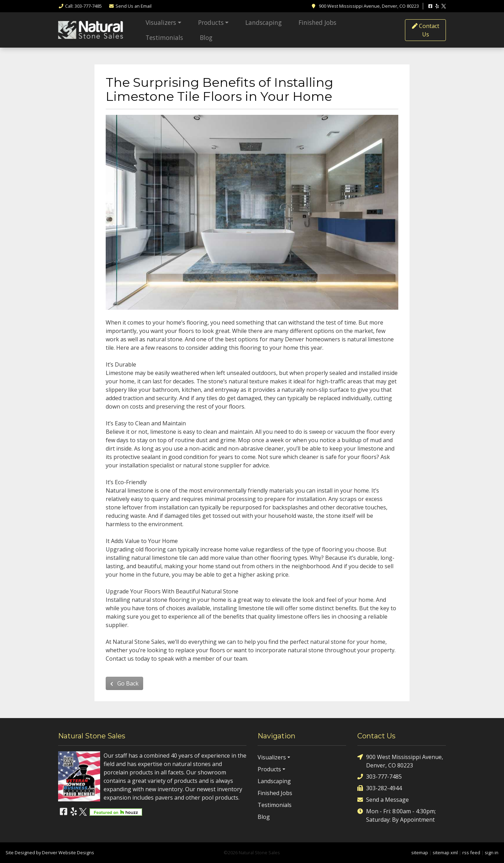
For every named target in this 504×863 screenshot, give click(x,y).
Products (211, 22)
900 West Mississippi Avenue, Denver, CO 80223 (400, 761)
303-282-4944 (380, 788)
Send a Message (383, 800)
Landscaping (264, 22)
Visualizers (161, 22)
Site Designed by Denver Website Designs (50, 852)
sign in (492, 852)
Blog (206, 37)
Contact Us (426, 30)
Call (80, 6)
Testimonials (164, 37)
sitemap (420, 852)
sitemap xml (445, 852)
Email (130, 6)
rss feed (471, 852)
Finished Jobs (317, 22)
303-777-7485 (380, 777)
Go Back (124, 683)
